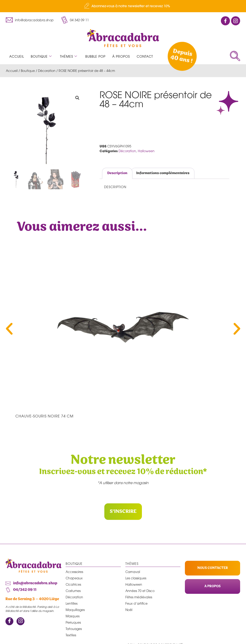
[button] (77, 98)
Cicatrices (73, 584)
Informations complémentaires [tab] (163, 173)
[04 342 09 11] (64, 20)
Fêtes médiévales (139, 597)
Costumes (73, 591)
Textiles (71, 635)
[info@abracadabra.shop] (9, 20)
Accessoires (74, 572)
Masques (73, 616)
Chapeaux (74, 578)
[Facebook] (9, 621)
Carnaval (133, 572)
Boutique (41, 56)
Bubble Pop (95, 56)
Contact (145, 56)
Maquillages (75, 610)
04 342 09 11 (79, 20)
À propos (121, 56)
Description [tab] (117, 173)
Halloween (146, 151)
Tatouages (74, 629)
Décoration (47, 71)
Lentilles (72, 603)
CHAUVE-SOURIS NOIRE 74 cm (44, 416)
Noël (129, 610)
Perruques (73, 622)
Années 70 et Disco (140, 591)
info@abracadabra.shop (34, 20)
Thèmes (69, 56)
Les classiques (136, 578)
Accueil (17, 56)
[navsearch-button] (235, 56)
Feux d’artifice (136, 603)
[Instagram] (20, 621)
